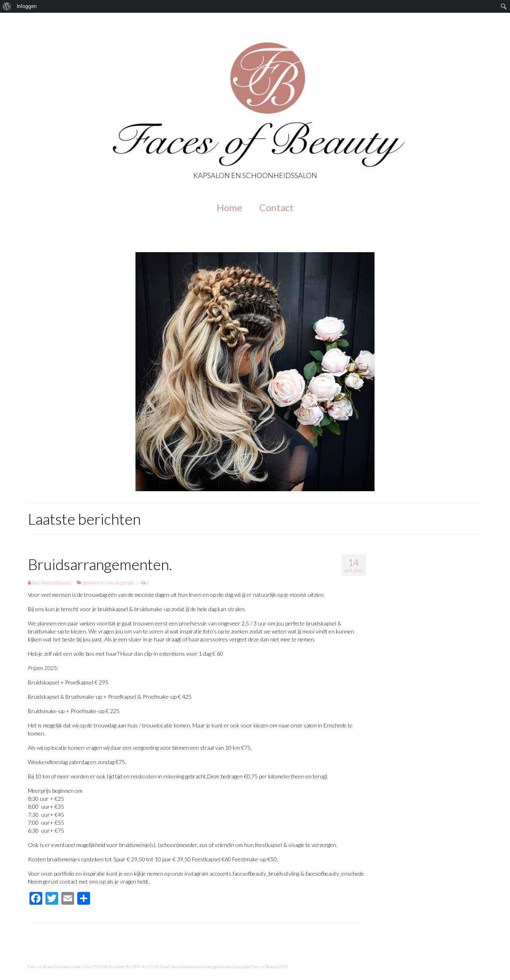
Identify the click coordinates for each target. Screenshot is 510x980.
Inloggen (27, 6)
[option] (255, 372)
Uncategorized (120, 583)
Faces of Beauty (56, 583)
